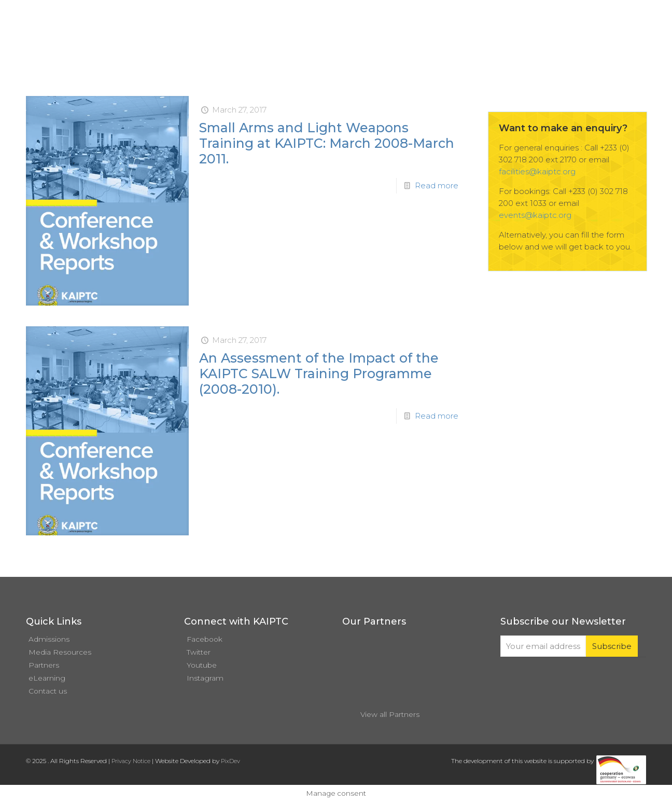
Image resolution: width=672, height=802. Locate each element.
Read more (437, 185)
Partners (44, 665)
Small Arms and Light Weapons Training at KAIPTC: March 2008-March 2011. (327, 143)
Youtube (202, 665)
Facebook (205, 639)
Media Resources (60, 652)
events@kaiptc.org (535, 215)
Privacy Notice (131, 761)
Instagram (205, 678)
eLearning (47, 678)
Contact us (48, 691)
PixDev (230, 761)
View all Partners (390, 714)
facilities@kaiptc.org (537, 171)
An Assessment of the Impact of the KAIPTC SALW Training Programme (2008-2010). (319, 374)
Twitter (199, 652)
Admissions (49, 639)
